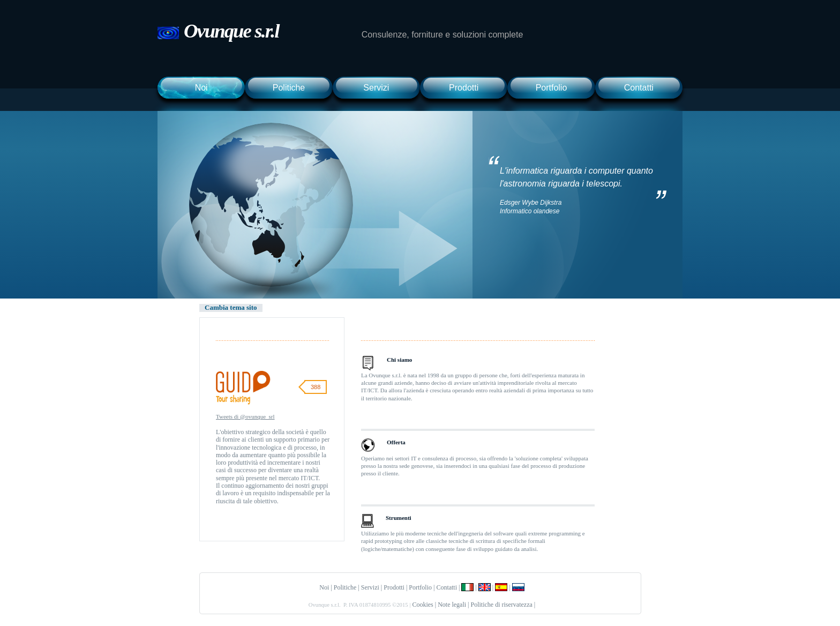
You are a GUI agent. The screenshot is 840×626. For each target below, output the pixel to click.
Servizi (376, 88)
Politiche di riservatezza (502, 605)
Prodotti (464, 88)
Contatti (639, 88)
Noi (201, 88)
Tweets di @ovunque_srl (245, 416)
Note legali (452, 605)
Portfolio (552, 88)
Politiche (289, 88)
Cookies (422, 605)
